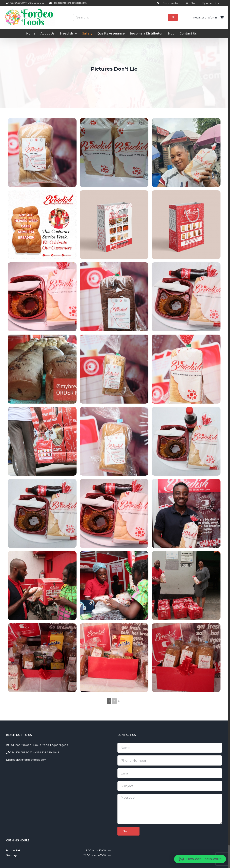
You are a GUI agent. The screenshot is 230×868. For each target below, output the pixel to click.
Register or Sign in (205, 17)
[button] (200, 859)
